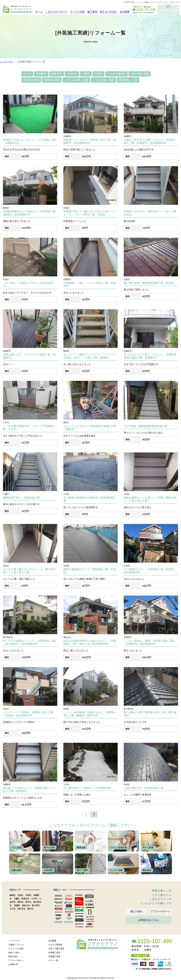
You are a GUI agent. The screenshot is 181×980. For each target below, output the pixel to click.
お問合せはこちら (149, 923)
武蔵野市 (41, 74)
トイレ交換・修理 (103, 80)
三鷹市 (86, 74)
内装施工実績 (31, 80)
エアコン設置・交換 (76, 80)
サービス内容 (75, 12)
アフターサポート (160, 912)
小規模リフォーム (16, 945)
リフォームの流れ (16, 949)
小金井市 (72, 74)
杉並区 (99, 74)
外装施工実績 (52, 80)
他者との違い (14, 953)
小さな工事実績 (116, 74)
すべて (27, 74)
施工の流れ (137, 912)
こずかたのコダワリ (56, 12)
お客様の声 (13, 965)
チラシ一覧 (53, 961)
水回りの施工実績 (56, 949)
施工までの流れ (105, 12)
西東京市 (57, 74)
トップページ (14, 942)
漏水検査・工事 (128, 80)
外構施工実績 (54, 957)
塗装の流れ (13, 957)
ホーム (39, 12)
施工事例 (90, 12)
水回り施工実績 (140, 74)
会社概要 (121, 12)
